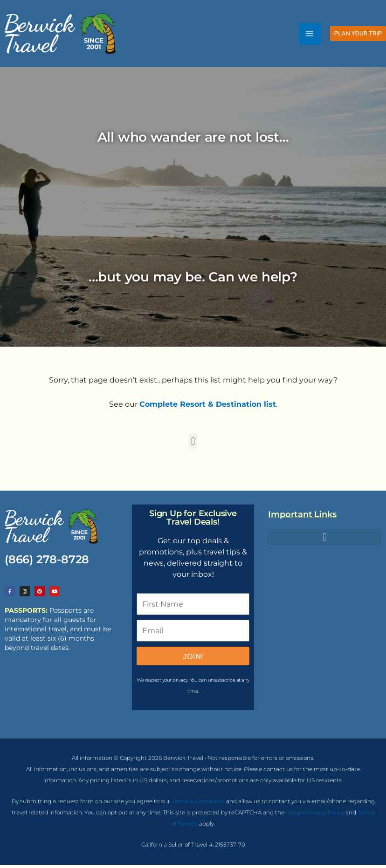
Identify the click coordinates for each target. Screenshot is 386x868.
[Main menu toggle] (310, 35)
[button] (358, 35)
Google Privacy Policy (315, 816)
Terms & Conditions (198, 804)
